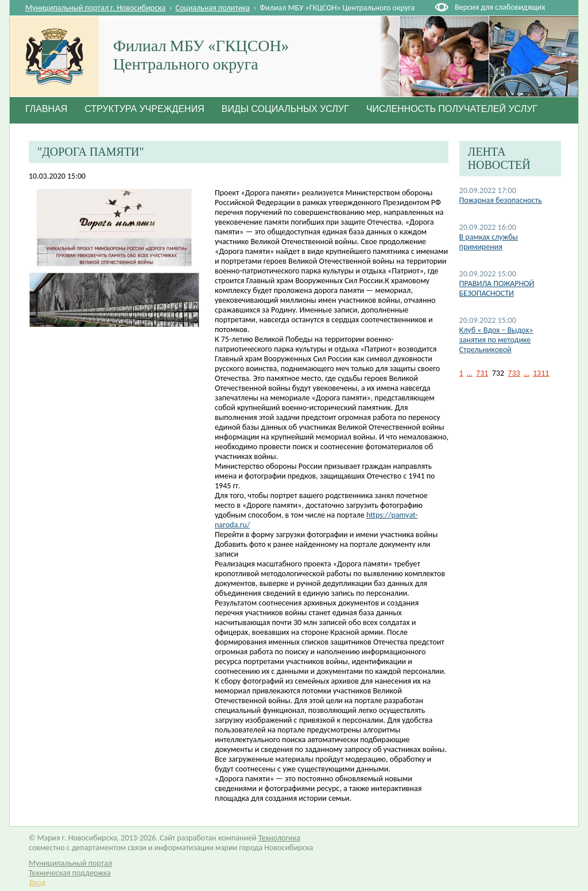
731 (482, 373)
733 (514, 373)
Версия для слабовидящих (500, 7)
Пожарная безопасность (501, 200)
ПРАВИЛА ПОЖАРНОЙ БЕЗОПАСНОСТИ (497, 288)
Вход (37, 883)
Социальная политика (213, 8)
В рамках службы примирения (489, 242)
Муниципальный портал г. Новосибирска (95, 8)
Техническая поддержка (70, 873)
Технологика (279, 838)
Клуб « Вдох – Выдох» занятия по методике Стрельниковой (496, 340)
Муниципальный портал (70, 863)
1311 (541, 373)
